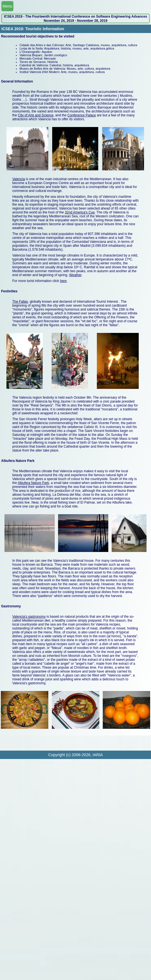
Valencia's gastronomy (29, 617)
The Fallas (20, 302)
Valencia (19, 179)
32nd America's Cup (80, 212)
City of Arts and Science (36, 115)
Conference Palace (82, 115)
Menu (7, 6)
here (63, 281)
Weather (75, 275)
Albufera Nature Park (33, 483)
